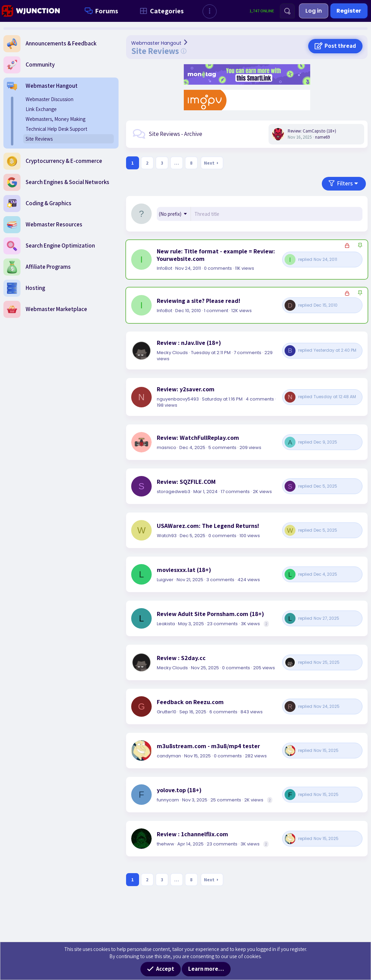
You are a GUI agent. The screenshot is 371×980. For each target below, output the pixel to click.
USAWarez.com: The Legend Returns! (208, 526)
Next (209, 163)
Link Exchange (41, 109)
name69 (322, 137)
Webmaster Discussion (50, 99)
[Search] (287, 11)
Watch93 (167, 536)
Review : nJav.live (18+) (189, 343)
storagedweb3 (174, 492)
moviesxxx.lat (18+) (184, 570)
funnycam (168, 800)
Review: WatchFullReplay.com (198, 438)
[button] (210, 11)
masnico (167, 447)
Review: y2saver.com (186, 389)
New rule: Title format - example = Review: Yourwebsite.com (216, 255)
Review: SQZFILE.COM (186, 482)
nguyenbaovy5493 (178, 399)
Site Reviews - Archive (175, 134)
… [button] (177, 163)
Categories (160, 11)
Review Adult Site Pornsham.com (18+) (210, 614)
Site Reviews (39, 139)
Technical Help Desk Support (56, 129)
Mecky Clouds (172, 353)
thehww (166, 844)
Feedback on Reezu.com (190, 702)
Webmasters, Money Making (56, 119)
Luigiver (165, 580)
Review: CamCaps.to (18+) (312, 131)
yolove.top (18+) (179, 790)
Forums (100, 11)
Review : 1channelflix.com (193, 834)
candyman (169, 756)
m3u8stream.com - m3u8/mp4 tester (208, 746)
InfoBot (164, 268)
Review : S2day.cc (181, 658)
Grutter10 (167, 712)
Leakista (166, 624)
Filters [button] (345, 183)
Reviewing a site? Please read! (198, 301)
